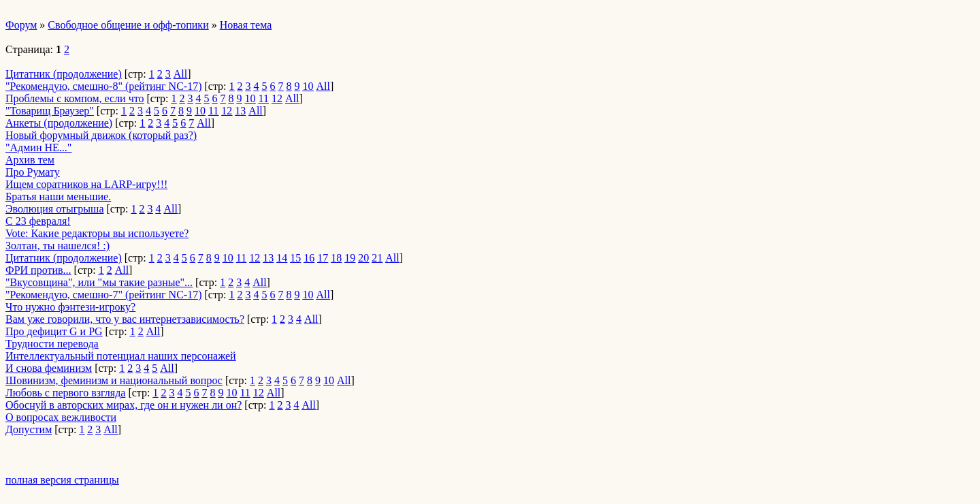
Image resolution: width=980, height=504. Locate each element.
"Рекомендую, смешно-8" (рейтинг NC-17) (103, 86)
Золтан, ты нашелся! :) (58, 246)
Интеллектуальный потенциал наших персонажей (121, 356)
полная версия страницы (62, 480)
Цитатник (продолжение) (64, 74)
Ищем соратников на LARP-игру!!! (86, 184)
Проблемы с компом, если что (75, 98)
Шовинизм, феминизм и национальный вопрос (114, 380)
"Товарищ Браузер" (50, 111)
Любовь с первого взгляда (65, 393)
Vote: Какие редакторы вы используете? (97, 233)
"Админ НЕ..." (38, 147)
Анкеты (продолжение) (59, 123)
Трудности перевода (52, 344)
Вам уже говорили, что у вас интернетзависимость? (125, 319)
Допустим (29, 429)
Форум (21, 25)
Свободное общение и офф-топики (128, 25)
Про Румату (33, 172)
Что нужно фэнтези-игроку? (70, 307)
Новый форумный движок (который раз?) (101, 135)
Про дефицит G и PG (54, 331)
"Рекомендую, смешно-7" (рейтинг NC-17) (103, 295)
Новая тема (246, 25)
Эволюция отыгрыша (54, 209)
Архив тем (30, 160)
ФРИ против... (38, 270)
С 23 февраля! (38, 221)
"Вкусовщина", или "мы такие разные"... (99, 282)
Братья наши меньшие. (58, 196)
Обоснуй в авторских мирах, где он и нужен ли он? (124, 405)
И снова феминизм (49, 368)
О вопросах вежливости (61, 417)
